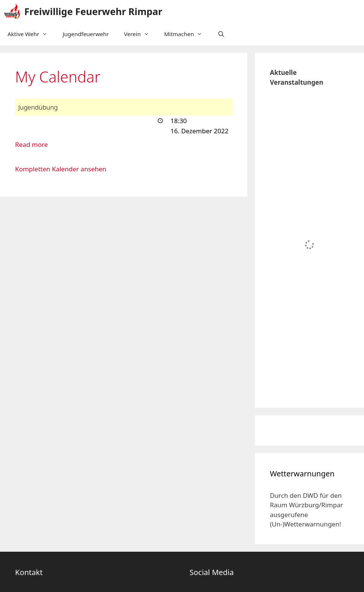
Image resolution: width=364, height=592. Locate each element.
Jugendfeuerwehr (86, 34)
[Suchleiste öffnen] (221, 34)
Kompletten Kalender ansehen (61, 169)
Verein (140, 34)
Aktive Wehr (31, 34)
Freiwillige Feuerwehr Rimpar (94, 11)
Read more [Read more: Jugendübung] (31, 144)
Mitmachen (187, 34)
